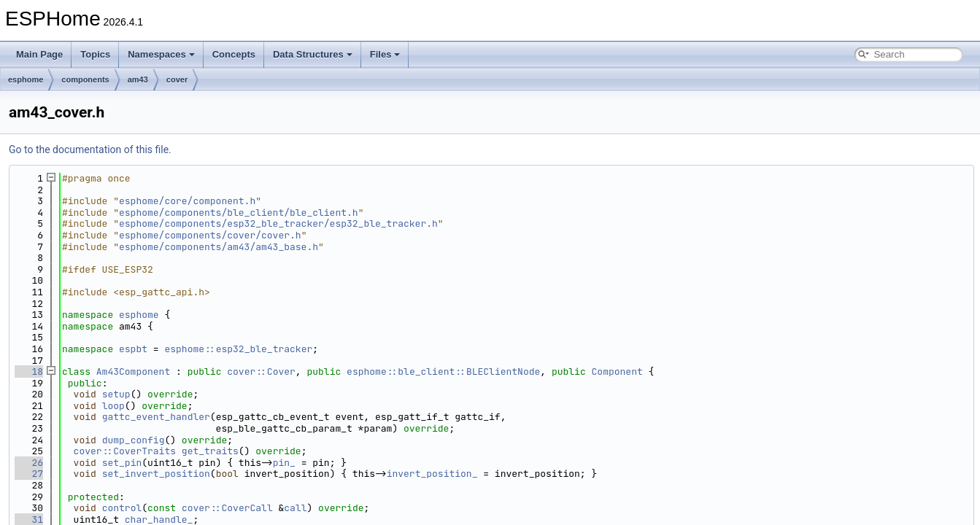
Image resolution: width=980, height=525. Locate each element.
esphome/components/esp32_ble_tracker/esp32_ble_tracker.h (278, 223)
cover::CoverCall (227, 508)
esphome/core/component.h (187, 201)
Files (385, 54)
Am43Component (133, 372)
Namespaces (161, 54)
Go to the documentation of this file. (90, 149)
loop (113, 406)
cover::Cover (261, 372)
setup (116, 394)
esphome (26, 79)
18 (29, 372)
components (85, 79)
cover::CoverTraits (125, 451)
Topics (95, 54)
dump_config (134, 440)
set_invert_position (156, 474)
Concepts (234, 54)
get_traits (210, 451)
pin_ (284, 463)
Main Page (39, 54)
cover (177, 79)
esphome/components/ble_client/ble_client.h (239, 213)
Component (617, 372)
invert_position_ (432, 474)
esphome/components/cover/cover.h (210, 235)
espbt (133, 349)
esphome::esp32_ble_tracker (238, 349)
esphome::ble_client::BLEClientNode (443, 372)
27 (29, 474)
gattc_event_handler (156, 417)
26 (29, 463)
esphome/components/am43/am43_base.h (219, 247)
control (122, 508)
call (295, 508)
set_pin (122, 463)
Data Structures (313, 54)
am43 (138, 79)
